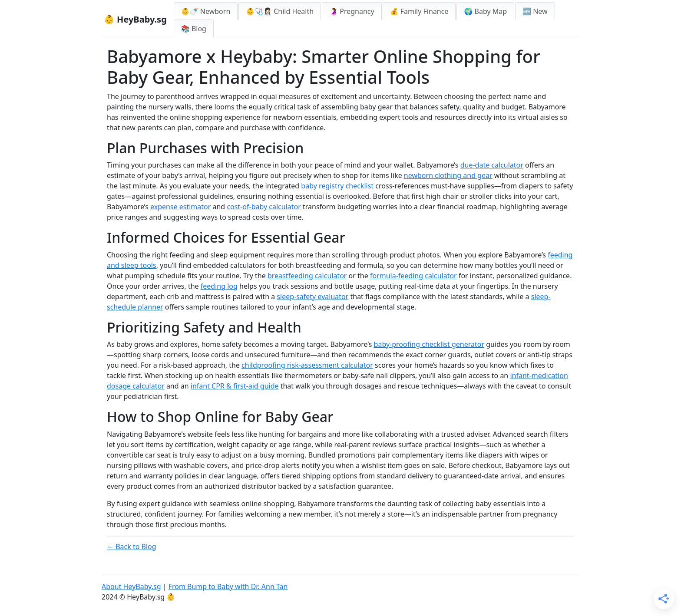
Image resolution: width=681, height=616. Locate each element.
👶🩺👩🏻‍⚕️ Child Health (280, 11)
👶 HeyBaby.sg (135, 19)
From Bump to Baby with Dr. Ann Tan (228, 586)
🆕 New (535, 11)
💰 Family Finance (419, 11)
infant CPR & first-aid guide (235, 386)
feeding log (219, 286)
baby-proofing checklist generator (429, 344)
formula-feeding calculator (413, 276)
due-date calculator (492, 165)
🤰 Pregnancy (352, 11)
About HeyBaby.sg (131, 586)
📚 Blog (194, 29)
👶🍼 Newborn (206, 11)
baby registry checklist (337, 186)
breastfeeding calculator (307, 276)
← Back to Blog (132, 547)
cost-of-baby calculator (264, 207)
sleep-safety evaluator (312, 296)
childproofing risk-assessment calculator (307, 365)
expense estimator (180, 207)
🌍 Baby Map (485, 11)
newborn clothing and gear (448, 175)
